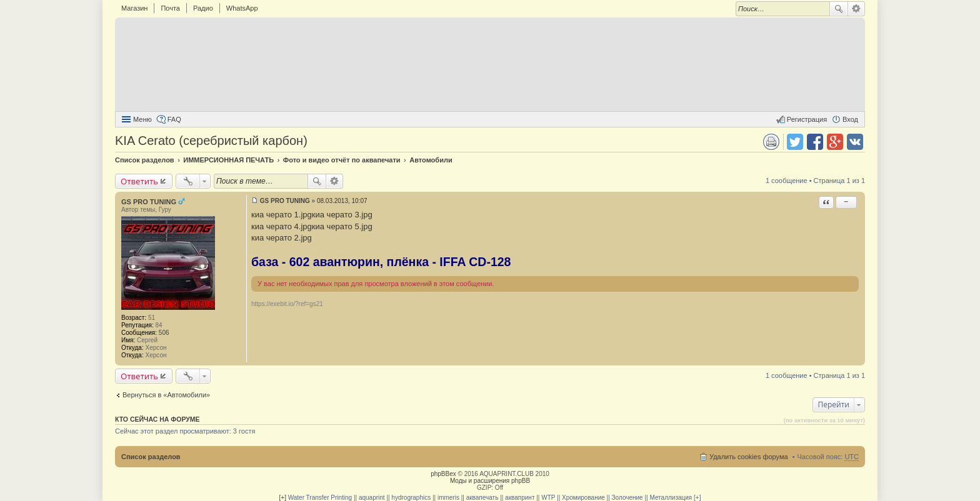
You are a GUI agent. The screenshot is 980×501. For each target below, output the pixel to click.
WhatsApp (242, 8)
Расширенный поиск (857, 9)
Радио (203, 8)
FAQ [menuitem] (174, 119)
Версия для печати (771, 142)
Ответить (139, 181)
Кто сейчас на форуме (157, 419)
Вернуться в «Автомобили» (166, 395)
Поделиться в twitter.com (795, 142)
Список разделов (151, 457)
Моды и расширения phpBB (490, 481)
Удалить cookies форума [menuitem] (749, 457)
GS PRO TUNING (149, 202)
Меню (142, 119)
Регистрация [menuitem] (807, 119)
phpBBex (443, 474)
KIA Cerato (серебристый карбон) (211, 141)
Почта (170, 8)
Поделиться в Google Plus (835, 142)
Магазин (134, 8)
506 (164, 333)
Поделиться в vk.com (855, 142)
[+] (283, 498)
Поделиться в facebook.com (815, 142)
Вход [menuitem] (850, 119)
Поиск (839, 9)
